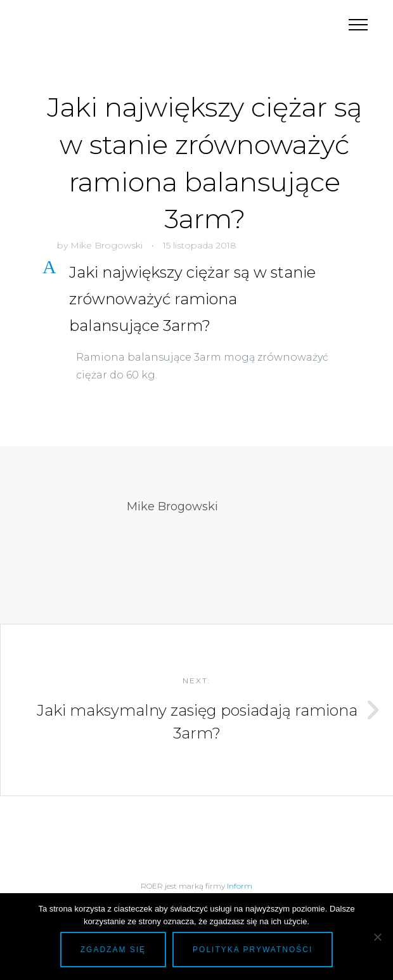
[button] (204, 299)
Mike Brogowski (106, 245)
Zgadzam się (113, 950)
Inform (240, 886)
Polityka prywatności (253, 950)
